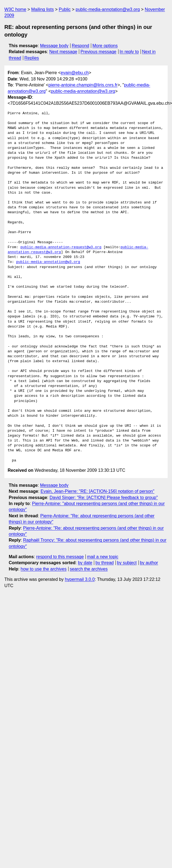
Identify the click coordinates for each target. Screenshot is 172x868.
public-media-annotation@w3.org (108, 9)
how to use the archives (44, 569)
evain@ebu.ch (75, 73)
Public (65, 9)
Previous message (99, 52)
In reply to (129, 52)
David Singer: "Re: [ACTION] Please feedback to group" (103, 498)
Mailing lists (42, 9)
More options (105, 46)
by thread (105, 563)
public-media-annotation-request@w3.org (61, 247)
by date (85, 563)
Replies (32, 58)
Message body (54, 46)
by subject (127, 563)
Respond (81, 46)
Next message (63, 52)
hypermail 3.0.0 (80, 579)
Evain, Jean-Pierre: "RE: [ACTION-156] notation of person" (98, 491)
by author (149, 563)
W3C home (15, 9)
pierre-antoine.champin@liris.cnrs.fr (83, 85)
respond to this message (60, 557)
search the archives (89, 569)
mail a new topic (103, 557)
